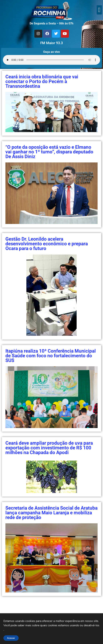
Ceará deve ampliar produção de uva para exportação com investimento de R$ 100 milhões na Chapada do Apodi (49, 448)
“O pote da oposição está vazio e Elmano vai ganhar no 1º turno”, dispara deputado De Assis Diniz (49, 152)
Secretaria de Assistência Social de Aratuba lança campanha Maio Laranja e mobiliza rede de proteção (51, 513)
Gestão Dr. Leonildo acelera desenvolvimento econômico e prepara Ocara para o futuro (47, 244)
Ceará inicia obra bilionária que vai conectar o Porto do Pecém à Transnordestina (42, 81)
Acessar (11, 638)
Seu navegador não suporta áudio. (51, 60)
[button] (99, 10)
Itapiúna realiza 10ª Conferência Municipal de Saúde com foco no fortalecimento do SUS (51, 356)
